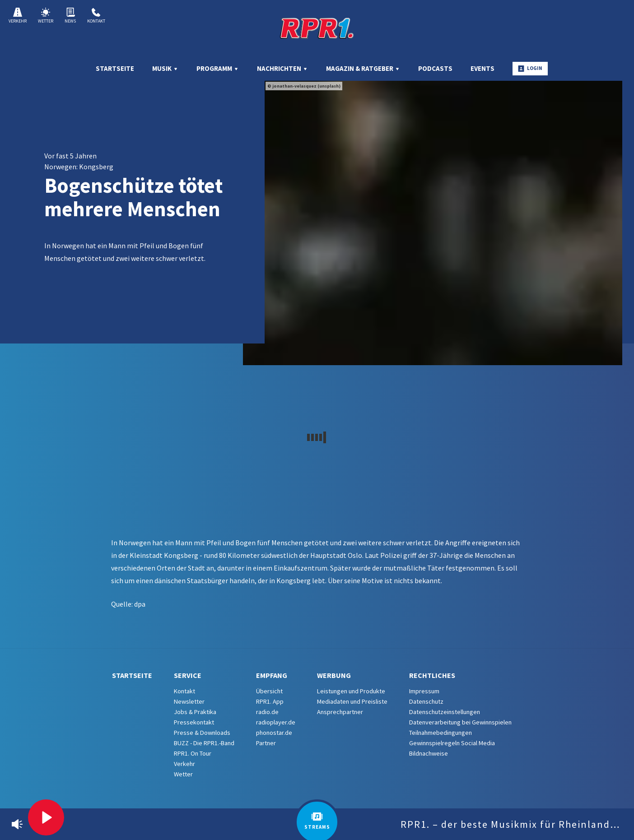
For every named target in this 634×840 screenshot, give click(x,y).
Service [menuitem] (188, 675)
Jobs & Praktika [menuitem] (195, 712)
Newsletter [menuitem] (189, 701)
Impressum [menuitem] (424, 691)
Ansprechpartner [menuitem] (340, 712)
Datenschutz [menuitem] (426, 701)
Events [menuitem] (482, 68)
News (70, 16)
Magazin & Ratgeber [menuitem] (363, 68)
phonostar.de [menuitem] (274, 733)
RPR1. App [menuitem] (270, 701)
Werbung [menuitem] (334, 675)
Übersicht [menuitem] (269, 691)
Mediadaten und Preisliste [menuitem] (352, 701)
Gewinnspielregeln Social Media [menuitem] (452, 743)
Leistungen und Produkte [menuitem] (351, 691)
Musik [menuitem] (165, 68)
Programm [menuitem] (218, 68)
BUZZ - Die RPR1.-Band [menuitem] (204, 743)
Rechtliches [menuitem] (432, 675)
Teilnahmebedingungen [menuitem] (441, 733)
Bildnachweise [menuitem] (429, 753)
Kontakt (96, 16)
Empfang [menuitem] (272, 675)
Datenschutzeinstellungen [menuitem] (445, 712)
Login (530, 68)
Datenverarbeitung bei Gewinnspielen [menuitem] (460, 722)
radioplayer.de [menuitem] (276, 722)
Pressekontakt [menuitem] (194, 722)
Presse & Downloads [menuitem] (202, 733)
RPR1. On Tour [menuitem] (193, 753)
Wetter (46, 16)
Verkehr (18, 16)
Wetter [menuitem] (183, 774)
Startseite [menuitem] (115, 68)
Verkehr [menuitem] (184, 764)
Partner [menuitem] (266, 743)
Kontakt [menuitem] (184, 691)
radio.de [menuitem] (267, 712)
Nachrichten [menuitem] (282, 68)
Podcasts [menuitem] (435, 68)
